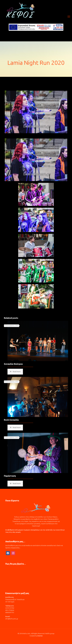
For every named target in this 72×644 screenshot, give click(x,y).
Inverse (40, 636)
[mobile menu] (69, 17)
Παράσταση (10, 476)
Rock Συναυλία (11, 420)
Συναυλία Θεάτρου (13, 364)
